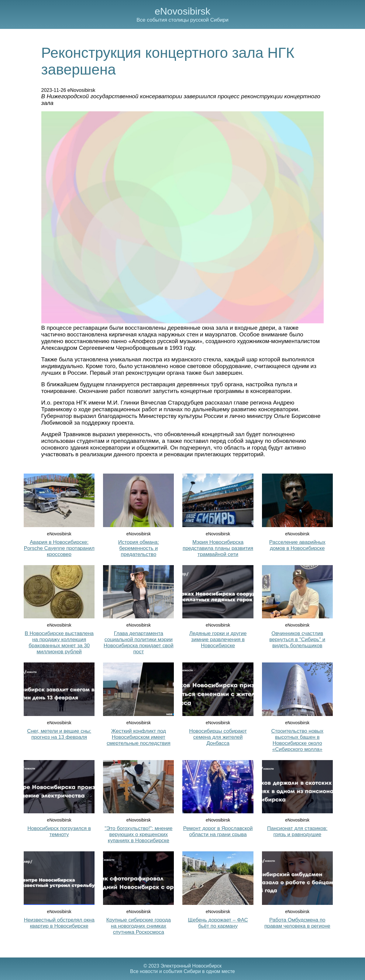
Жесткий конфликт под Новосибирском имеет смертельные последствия (139, 737)
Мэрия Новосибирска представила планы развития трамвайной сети (218, 548)
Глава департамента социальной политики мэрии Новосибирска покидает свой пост (139, 643)
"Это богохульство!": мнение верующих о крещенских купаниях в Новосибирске (138, 834)
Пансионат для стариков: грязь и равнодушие (297, 831)
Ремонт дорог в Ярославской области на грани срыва (218, 831)
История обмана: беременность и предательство (139, 548)
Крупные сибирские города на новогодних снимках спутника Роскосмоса (139, 926)
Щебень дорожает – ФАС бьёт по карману (218, 923)
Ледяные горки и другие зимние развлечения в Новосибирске (218, 639)
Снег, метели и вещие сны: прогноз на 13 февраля (59, 734)
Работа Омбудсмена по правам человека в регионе (297, 923)
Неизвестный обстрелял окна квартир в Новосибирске (59, 923)
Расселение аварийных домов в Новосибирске (297, 545)
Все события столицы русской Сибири (182, 20)
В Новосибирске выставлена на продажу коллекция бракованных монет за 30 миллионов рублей (59, 643)
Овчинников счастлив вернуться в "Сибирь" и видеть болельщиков (297, 639)
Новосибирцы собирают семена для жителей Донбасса (218, 737)
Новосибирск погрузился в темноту (59, 831)
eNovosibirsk (183, 11)
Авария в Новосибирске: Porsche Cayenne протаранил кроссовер (59, 548)
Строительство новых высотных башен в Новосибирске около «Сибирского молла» (297, 740)
